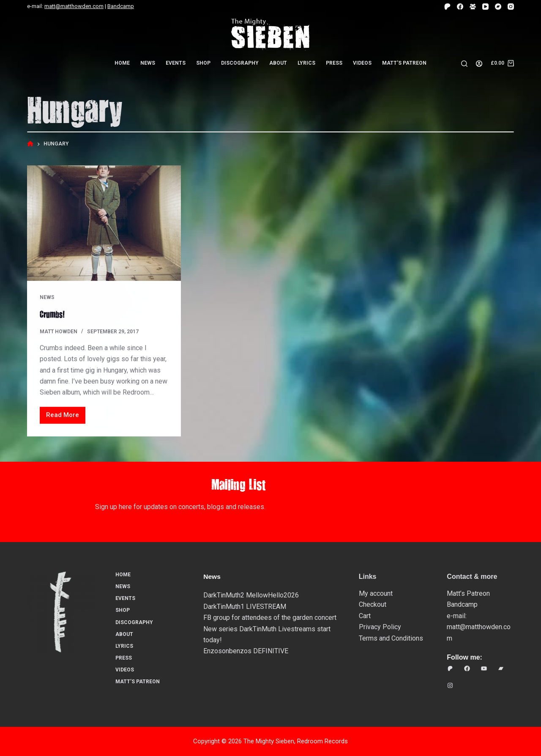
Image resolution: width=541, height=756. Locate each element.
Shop (203, 63)
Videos (362, 63)
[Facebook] (460, 7)
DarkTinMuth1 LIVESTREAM (245, 606)
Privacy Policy (380, 627)
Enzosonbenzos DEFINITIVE (246, 651)
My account (376, 593)
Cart (365, 615)
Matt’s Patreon (404, 63)
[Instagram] (511, 7)
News (148, 63)
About (278, 63)
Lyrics (306, 63)
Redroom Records (322, 741)
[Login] (479, 64)
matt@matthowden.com (74, 6)
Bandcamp (121, 6)
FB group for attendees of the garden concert (270, 618)
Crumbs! (53, 314)
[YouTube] (485, 7)
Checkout (373, 604)
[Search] (464, 64)
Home (122, 63)
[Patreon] (447, 7)
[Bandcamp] (498, 7)
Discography (240, 63)
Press (334, 63)
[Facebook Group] (473, 7)
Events (176, 63)
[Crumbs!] (104, 223)
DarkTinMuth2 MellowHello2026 (251, 595)
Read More (66, 418)
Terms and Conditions (391, 638)
